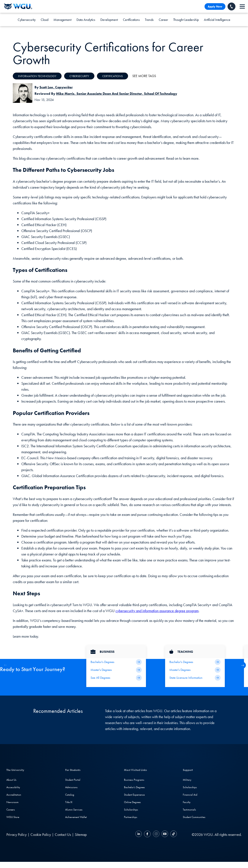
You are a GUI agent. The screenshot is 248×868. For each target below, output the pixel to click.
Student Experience (134, 795)
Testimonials (189, 810)
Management (62, 20)
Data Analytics (86, 20)
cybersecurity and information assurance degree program (157, 611)
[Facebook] (147, 834)
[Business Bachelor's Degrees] (116, 662)
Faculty (187, 802)
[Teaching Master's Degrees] (195, 670)
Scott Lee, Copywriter (56, 87)
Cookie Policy (41, 834)
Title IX (69, 802)
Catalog (70, 795)
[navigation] (242, 6)
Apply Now (215, 6)
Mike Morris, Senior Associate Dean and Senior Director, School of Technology (117, 94)
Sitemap (81, 834)
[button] (243, 665)
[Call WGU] (231, 6)
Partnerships (131, 817)
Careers (11, 810)
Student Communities (194, 817)
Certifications (131, 20)
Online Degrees (132, 802)
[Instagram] (156, 834)
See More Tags (144, 76)
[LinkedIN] (139, 834)
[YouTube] (165, 834)
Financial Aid (190, 795)
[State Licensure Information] (195, 678)
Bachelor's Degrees (134, 787)
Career (163, 20)
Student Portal (73, 780)
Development (109, 20)
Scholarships (131, 810)
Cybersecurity (27, 20)
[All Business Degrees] (116, 678)
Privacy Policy (17, 834)
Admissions (71, 787)
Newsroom (12, 802)
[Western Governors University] (18, 6)
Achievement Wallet (76, 817)
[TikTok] (173, 834)
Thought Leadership (186, 20)
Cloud (45, 20)
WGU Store (13, 817)
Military (187, 780)
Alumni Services (74, 810)
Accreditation (14, 795)
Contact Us (63, 834)
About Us (11, 780)
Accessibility (13, 787)
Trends (149, 20)
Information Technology (37, 76)
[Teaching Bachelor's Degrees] (195, 662)
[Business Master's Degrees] (116, 670)
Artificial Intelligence (217, 20)
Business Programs (134, 780)
